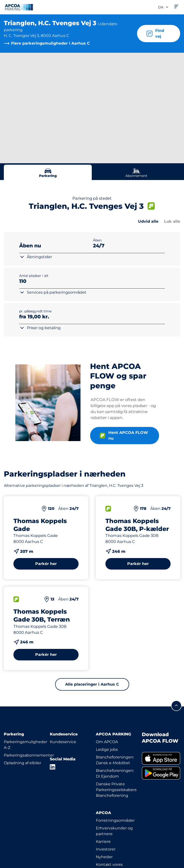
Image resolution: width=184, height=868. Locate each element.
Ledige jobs (107, 749)
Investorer (106, 849)
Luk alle (172, 221)
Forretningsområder (115, 820)
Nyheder (104, 857)
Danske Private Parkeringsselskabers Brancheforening (116, 790)
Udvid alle (148, 221)
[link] (161, 758)
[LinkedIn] (53, 767)
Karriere (103, 842)
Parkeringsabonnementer (29, 755)
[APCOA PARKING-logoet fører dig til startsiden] (19, 7)
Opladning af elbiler (23, 763)
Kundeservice (63, 742)
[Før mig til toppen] (176, 706)
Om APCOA (107, 742)
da (163, 7)
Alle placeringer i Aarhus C (92, 684)
